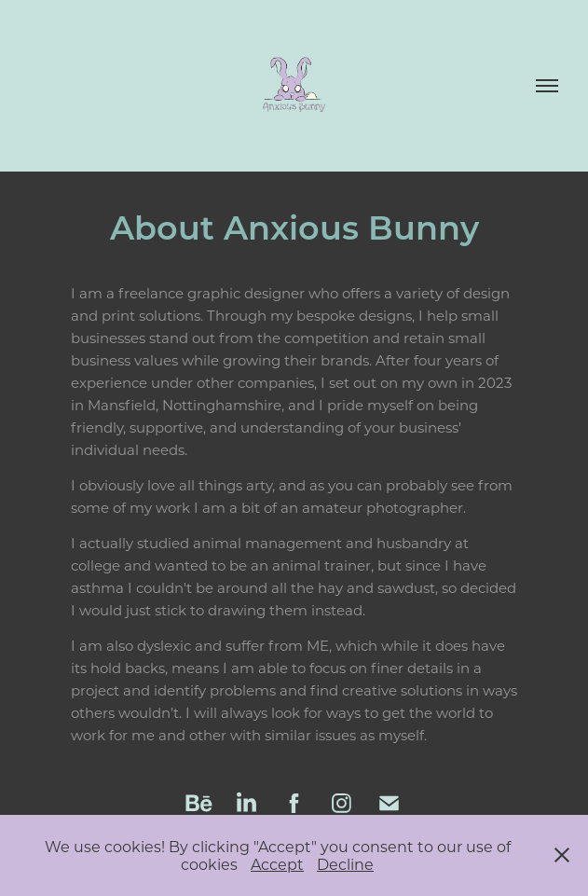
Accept (277, 864)
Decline (345, 864)
